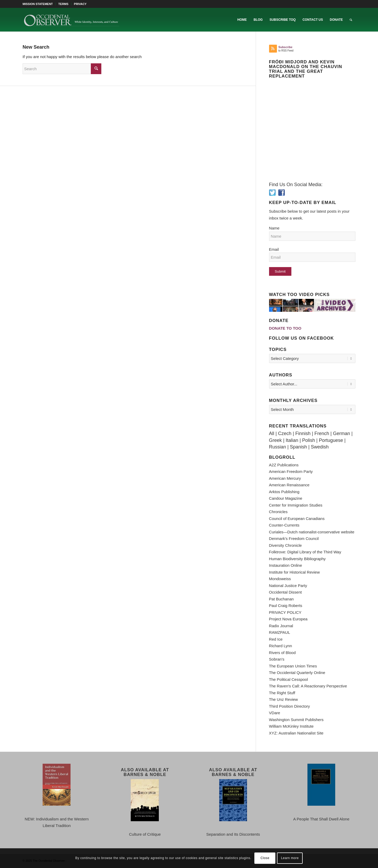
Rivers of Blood (282, 653)
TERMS (63, 4)
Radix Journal (281, 626)
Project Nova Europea (288, 619)
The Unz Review (283, 699)
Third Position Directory (290, 706)
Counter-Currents (284, 525)
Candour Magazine (286, 498)
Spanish (298, 447)
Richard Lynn (281, 646)
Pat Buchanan (281, 599)
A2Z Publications (284, 465)
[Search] (351, 20)
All (272, 433)
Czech (285, 433)
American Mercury (285, 478)
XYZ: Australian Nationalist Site (296, 733)
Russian (278, 447)
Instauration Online (286, 565)
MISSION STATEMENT (38, 4)
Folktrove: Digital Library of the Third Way (305, 552)
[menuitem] (39, 4)
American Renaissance (289, 485)
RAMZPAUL (280, 632)
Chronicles (278, 512)
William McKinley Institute (291, 726)
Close (265, 858)
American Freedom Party (291, 471)
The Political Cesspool (288, 679)
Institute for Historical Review (294, 572)
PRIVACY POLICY (285, 612)
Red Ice (276, 639)
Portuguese (331, 440)
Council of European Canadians (297, 519)
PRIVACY (80, 4)
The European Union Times (293, 666)
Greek (275, 440)
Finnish (303, 433)
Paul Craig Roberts (286, 606)
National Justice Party (288, 586)
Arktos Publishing (284, 492)
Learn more (290, 858)
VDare (275, 713)
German (341, 433)
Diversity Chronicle (285, 545)
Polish (309, 440)
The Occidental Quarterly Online (297, 673)
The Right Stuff (282, 693)
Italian (292, 440)
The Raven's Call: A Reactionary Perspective (308, 686)
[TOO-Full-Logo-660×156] (71, 20)
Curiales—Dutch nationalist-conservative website (312, 532)
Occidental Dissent (285, 592)
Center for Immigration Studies (296, 505)
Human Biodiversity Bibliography (297, 559)
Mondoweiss (280, 579)
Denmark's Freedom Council (294, 538)
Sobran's (277, 659)
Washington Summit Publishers (296, 720)
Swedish (320, 447)
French (322, 433)
